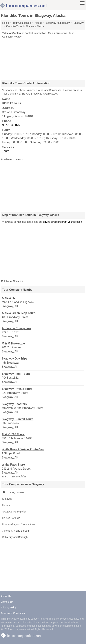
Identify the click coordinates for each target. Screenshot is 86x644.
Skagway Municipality (14, 512)
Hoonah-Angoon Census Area (19, 524)
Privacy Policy (9, 608)
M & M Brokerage (13, 344)
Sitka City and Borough (15, 537)
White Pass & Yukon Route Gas (23, 449)
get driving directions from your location (60, 222)
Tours (6, 151)
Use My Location (14, 492)
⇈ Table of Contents (12, 159)
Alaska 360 (9, 298)
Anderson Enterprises (17, 328)
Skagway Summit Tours (18, 419)
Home (6, 23)
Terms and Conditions (13, 613)
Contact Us (7, 602)
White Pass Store (13, 465)
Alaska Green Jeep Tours (19, 313)
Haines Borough (11, 518)
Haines (6, 505)
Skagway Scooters (14, 404)
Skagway (7, 499)
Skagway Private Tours (17, 389)
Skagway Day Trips (15, 359)
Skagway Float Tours (16, 374)
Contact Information (35, 33)
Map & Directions (57, 33)
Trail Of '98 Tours (13, 434)
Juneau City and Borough (16, 531)
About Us (6, 596)
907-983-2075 (11, 125)
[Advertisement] (43, 58)
